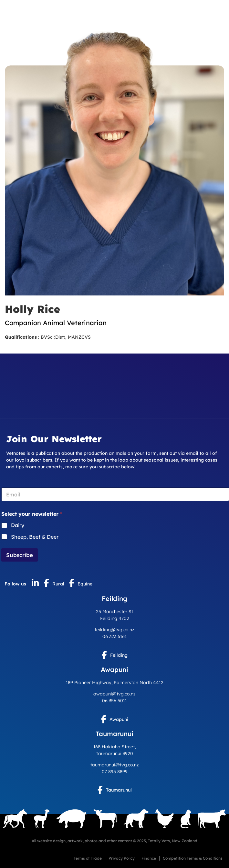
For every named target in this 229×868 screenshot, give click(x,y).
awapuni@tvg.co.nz (114, 694)
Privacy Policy (122, 858)
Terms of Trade (88, 858)
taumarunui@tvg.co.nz (115, 765)
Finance (149, 858)
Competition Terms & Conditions (193, 858)
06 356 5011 (114, 701)
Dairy (18, 525)
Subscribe (20, 555)
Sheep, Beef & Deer (35, 537)
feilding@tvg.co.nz (114, 630)
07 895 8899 (115, 772)
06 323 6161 (114, 636)
